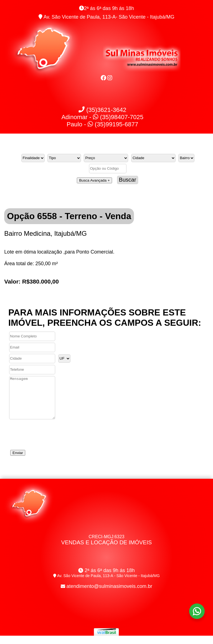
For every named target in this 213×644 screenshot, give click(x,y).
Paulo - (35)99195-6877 (102, 124)
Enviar (18, 461)
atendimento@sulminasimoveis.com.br (109, 595)
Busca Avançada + (94, 180)
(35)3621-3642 (102, 110)
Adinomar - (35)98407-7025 (102, 117)
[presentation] (50, 441)
